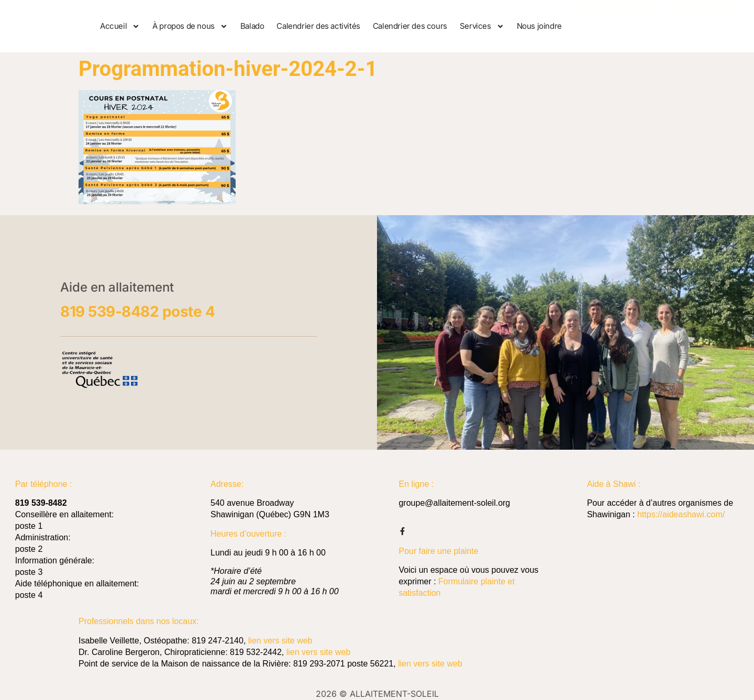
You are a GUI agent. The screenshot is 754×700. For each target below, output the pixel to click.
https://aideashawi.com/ (681, 514)
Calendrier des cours (410, 26)
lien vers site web (280, 641)
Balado (252, 26)
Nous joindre (539, 26)
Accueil (120, 26)
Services (482, 26)
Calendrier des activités (318, 26)
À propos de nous (190, 26)
